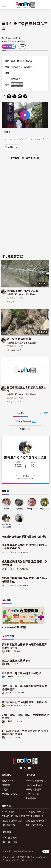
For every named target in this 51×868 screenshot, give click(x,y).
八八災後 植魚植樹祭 (19, 339)
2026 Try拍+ (8, 812)
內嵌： (7, 132)
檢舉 (22, 47)
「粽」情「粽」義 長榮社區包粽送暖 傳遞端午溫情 (25, 688)
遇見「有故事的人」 (36, 825)
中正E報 (10, 677)
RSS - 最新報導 (9, 838)
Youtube (29, 768)
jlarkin (6, 509)
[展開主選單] (4, 5)
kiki (19, 525)
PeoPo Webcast (34, 785)
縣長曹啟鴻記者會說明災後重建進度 (27, 389)
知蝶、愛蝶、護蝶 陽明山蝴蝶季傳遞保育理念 (25, 717)
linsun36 (10, 693)
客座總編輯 (31, 798)
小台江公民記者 (13, 705)
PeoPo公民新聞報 (34, 781)
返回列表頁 (25, 429)
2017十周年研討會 (35, 816)
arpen (9, 738)
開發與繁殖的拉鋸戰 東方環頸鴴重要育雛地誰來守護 (24, 646)
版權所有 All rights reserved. (18, 85)
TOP (46, 851)
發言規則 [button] (44, 413)
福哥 (8, 651)
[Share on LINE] (20, 96)
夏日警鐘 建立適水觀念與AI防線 (21, 673)
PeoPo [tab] (21, 413)
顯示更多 (16, 79)
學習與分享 (45, 509)
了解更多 (26, 476)
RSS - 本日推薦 (9, 842)
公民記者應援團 (33, 790)
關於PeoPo (7, 781)
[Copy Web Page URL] (25, 96)
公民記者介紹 (32, 794)
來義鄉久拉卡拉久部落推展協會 (21, 294)
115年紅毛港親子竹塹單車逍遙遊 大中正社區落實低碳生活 (25, 732)
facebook (21, 768)
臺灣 (13, 61)
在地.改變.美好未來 (35, 821)
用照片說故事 (8, 825)
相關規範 (6, 785)
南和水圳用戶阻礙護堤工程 (23, 291)
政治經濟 (16, 67)
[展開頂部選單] (47, 5)
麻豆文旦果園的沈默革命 (16, 660)
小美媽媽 (19, 509)
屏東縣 (20, 61)
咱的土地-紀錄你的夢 (12, 821)
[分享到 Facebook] (9, 96)
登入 (34, 421)
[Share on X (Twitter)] (14, 96)
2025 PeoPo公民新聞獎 (13, 816)
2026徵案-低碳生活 (35, 812)
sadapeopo (32, 509)
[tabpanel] (25, 421)
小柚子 (9, 721)
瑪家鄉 (28, 61)
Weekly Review (9, 794)
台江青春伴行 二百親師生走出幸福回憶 (24, 702)
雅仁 (8, 664)
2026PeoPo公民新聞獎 (14, 627)
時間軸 (5, 790)
